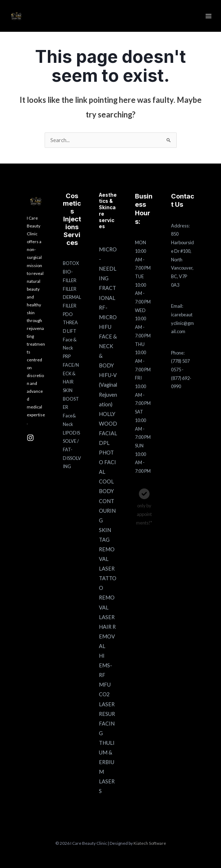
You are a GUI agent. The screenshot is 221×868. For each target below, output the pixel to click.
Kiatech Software (150, 843)
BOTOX (71, 263)
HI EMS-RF (106, 665)
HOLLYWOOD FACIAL (108, 424)
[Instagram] (30, 438)
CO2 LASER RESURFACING (107, 714)
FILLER (70, 289)
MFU (105, 685)
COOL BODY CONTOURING (107, 501)
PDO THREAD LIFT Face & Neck (70, 331)
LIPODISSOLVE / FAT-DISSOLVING (72, 450)
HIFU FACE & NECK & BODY (108, 346)
